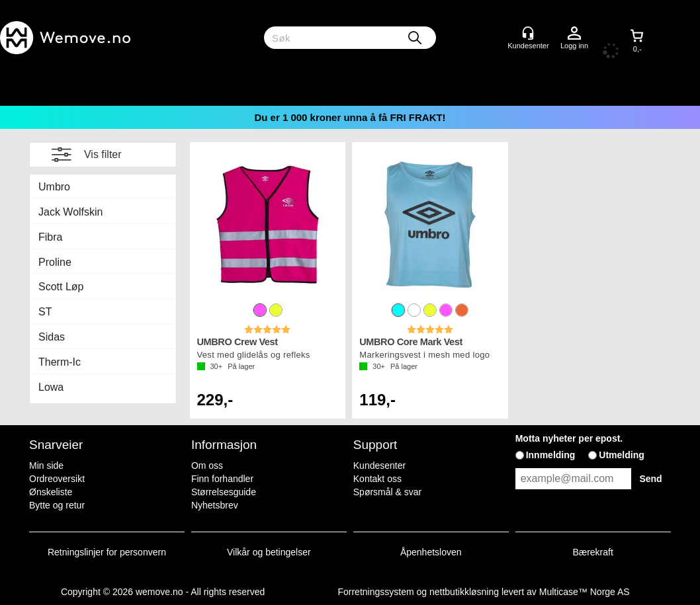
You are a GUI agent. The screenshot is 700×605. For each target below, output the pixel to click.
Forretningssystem (375, 592)
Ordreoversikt (57, 479)
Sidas (52, 337)
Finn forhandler (222, 479)
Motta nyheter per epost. (569, 438)
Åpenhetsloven (431, 552)
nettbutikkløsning (464, 592)
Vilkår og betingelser (269, 552)
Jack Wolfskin (71, 212)
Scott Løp (61, 287)
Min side (46, 465)
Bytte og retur (57, 505)
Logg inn (574, 34)
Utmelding (621, 455)
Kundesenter (379, 465)
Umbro (54, 187)
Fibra (50, 237)
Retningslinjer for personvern (107, 552)
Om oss (207, 465)
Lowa (51, 387)
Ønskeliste (51, 492)
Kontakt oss (377, 479)
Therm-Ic (60, 362)
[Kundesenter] (528, 33)
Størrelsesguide (224, 492)
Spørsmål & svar (387, 492)
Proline (55, 262)
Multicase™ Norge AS (585, 592)
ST (45, 312)
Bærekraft (592, 552)
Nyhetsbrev (215, 505)
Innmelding (551, 455)
